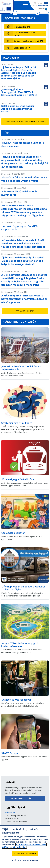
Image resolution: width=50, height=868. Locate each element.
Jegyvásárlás (20, 27)
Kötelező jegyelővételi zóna (18, 479)
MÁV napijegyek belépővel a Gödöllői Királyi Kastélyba (23, 588)
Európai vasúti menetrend (26, 41)
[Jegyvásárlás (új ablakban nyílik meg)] (29, 27)
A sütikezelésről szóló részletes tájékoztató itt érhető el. (24, 848)
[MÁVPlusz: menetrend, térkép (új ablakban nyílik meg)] (29, 34)
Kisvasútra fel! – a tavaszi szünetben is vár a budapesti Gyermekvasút (24, 179)
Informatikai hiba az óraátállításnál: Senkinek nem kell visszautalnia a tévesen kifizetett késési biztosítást (23, 243)
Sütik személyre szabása (26, 862)
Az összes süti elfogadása (25, 855)
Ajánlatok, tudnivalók (19, 322)
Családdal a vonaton (13, 533)
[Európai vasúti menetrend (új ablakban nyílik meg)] (29, 41)
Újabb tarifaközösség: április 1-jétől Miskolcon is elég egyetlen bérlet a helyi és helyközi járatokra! (23, 261)
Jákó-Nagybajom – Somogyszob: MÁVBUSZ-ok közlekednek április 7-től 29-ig (19, 92)
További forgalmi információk (25, 121)
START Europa (10, 753)
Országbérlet (20, 48)
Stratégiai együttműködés (17, 423)
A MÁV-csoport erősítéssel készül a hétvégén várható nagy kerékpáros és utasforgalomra (24, 299)
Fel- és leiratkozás (21, 798)
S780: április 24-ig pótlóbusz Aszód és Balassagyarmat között (18, 109)
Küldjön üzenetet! (13, 827)
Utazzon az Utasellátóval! (16, 700)
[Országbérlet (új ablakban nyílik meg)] (29, 48)
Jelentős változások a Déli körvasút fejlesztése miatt (22, 368)
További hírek (25, 311)
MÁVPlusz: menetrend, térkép (25, 34)
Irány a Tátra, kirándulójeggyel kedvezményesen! (19, 645)
